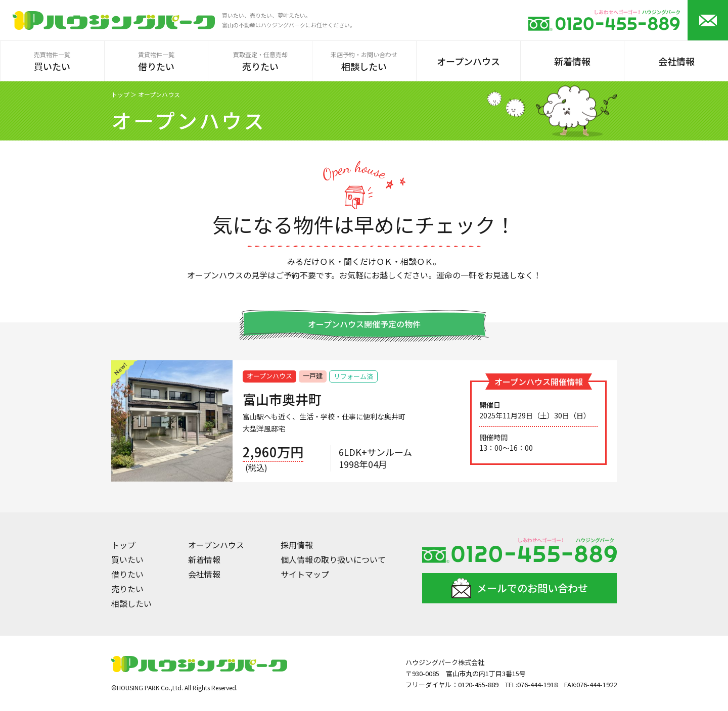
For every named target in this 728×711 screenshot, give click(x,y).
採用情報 (297, 545)
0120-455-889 (478, 684)
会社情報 (204, 574)
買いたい (127, 559)
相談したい (131, 603)
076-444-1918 (537, 684)
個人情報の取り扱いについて (333, 559)
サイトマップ (305, 574)
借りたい (127, 574)
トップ (120, 94)
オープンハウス (216, 545)
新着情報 (204, 559)
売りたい (127, 589)
